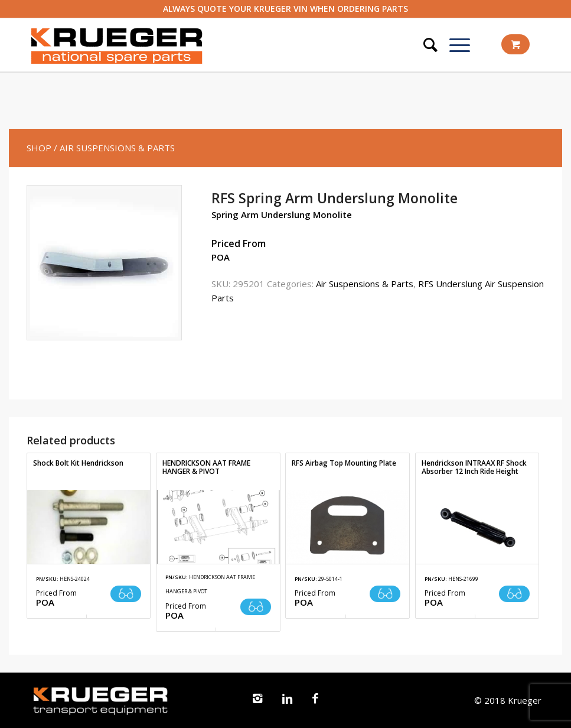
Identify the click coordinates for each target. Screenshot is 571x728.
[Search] (425, 45)
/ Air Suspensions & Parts (114, 148)
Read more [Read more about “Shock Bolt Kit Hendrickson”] (126, 594)
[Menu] (454, 45)
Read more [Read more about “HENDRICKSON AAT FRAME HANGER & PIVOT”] (256, 607)
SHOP (39, 148)
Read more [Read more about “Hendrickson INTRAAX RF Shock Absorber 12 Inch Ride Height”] (514, 594)
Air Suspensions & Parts (365, 284)
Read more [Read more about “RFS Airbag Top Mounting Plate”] (385, 594)
